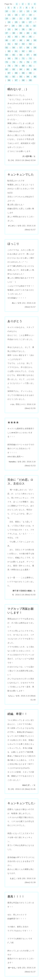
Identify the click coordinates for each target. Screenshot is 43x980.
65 (14, 55)
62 (23, 51)
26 (23, 22)
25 (16, 22)
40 (28, 33)
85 (28, 69)
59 (35, 48)
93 (21, 77)
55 (7, 48)
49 (28, 40)
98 (23, 80)
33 (9, 29)
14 (35, 11)
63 (30, 51)
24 (9, 22)
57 (21, 48)
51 (9, 44)
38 (14, 33)
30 (20, 26)
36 (30, 29)
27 (30, 22)
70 (16, 59)
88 (16, 73)
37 (7, 33)
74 (14, 62)
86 (35, 69)
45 (30, 37)
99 (30, 80)
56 (14, 48)
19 (7, 19)
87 (9, 73)
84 (21, 69)
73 (7, 62)
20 (14, 19)
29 (13, 26)
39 (21, 33)
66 (21, 55)
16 (16, 15)
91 (7, 77)
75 (21, 62)
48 (21, 40)
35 (23, 29)
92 (14, 77)
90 (30, 73)
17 (23, 15)
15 (9, 15)
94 (28, 77)
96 (9, 80)
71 (23, 59)
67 (28, 55)
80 (23, 66)
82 (7, 69)
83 (14, 69)
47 (14, 40)
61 (16, 51)
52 (16, 44)
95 (35, 77)
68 (35, 55)
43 (16, 37)
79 (16, 66)
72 (30, 59)
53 (23, 44)
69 (9, 59)
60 (9, 51)
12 (21, 11)
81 (30, 66)
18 (30, 15)
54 (30, 44)
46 (7, 40)
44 (23, 37)
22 (28, 19)
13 (28, 11)
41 (35, 33)
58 (28, 48)
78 (9, 66)
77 (35, 62)
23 (35, 19)
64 (7, 55)
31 (27, 26)
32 (34, 26)
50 (35, 40)
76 (28, 62)
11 (14, 11)
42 (9, 37)
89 (23, 73)
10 (7, 11)
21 (21, 19)
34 (16, 29)
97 (16, 80)
